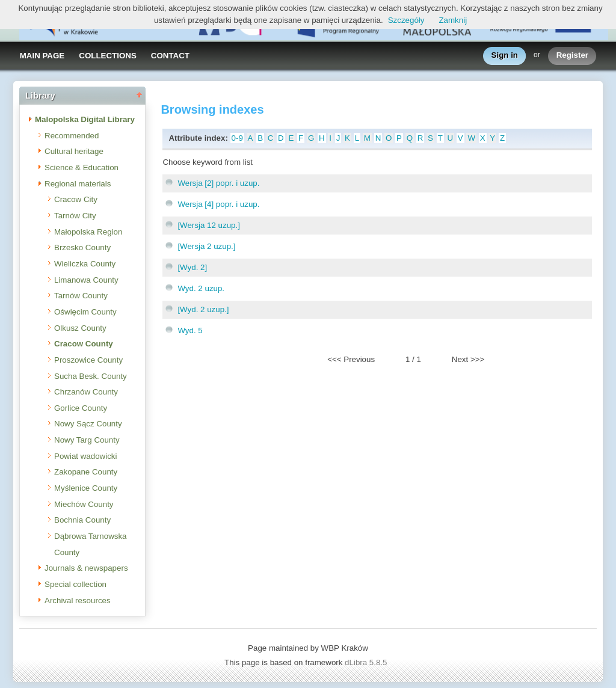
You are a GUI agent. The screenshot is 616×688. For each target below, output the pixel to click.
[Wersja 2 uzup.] (206, 246)
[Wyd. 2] (192, 267)
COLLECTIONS (108, 56)
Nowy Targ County (87, 440)
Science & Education (82, 167)
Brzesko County (82, 247)
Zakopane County (86, 472)
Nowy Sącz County (88, 424)
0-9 (237, 138)
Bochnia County (82, 520)
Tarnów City (75, 216)
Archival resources (78, 600)
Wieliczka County (85, 264)
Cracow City (76, 199)
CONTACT (170, 56)
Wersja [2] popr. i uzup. (218, 183)
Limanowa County (86, 280)
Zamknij (453, 20)
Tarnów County (81, 296)
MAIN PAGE (42, 56)
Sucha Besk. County (91, 376)
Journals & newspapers (86, 568)
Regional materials (78, 184)
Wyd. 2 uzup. (201, 288)
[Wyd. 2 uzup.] (203, 309)
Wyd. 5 (190, 330)
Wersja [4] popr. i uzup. (218, 204)
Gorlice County (81, 408)
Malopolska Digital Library (85, 119)
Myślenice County (86, 488)
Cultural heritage (74, 151)
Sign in (505, 56)
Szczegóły (406, 20)
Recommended (72, 136)
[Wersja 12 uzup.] (208, 225)
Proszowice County (88, 360)
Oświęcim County (85, 312)
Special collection (75, 584)
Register (572, 56)
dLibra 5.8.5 (367, 662)
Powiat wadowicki (85, 456)
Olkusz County (80, 328)
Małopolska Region (88, 232)
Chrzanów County (86, 392)
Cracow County (84, 344)
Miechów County (84, 504)
